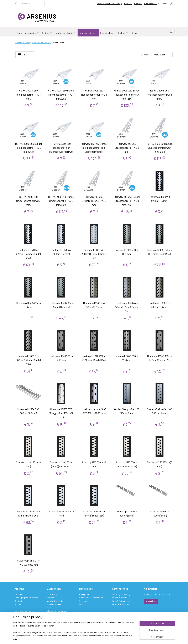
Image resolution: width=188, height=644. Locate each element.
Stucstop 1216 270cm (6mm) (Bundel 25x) (61, 464)
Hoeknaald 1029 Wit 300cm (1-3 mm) (61, 252)
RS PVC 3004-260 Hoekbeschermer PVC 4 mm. (28, 94)
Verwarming (32, 33)
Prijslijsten (84, 594)
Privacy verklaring (22, 614)
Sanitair (47, 33)
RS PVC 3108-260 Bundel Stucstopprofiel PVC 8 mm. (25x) (127, 201)
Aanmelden (151, 601)
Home (19, 33)
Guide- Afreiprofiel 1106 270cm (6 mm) (127, 411)
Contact (138, 3)
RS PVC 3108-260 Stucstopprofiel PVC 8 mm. (94, 201)
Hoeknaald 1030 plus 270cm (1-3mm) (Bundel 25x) (127, 307)
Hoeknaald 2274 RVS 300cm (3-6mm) (28, 411)
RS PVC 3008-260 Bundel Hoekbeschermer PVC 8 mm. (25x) (28, 148)
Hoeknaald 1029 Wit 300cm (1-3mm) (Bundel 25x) (94, 254)
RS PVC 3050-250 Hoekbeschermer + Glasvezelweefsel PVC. (61, 148)
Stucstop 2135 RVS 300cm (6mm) (127, 513)
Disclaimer (19, 617)
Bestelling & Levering (121, 594)
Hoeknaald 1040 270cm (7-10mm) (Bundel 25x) (94, 358)
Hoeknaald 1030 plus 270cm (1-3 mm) (94, 305)
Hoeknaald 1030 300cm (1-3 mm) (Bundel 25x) (61, 305)
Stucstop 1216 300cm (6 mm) (94, 464)
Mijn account (166, 4)
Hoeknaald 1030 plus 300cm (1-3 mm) (160, 305)
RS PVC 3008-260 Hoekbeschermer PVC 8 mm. (160, 94)
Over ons (128, 3)
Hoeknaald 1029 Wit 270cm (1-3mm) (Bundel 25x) (28, 254)
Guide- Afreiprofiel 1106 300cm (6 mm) (160, 411)
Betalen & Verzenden (121, 598)
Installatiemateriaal (65, 33)
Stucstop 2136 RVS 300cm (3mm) (160, 513)
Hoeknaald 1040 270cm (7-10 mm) (61, 358)
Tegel (49, 607)
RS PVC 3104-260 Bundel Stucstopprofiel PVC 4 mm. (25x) (160, 148)
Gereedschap (108, 33)
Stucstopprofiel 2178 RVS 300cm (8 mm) (28, 562)
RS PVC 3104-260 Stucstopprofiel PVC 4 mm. (127, 148)
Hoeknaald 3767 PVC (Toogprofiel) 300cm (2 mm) (61, 413)
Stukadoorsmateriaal (41, 42)
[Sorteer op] (162, 55)
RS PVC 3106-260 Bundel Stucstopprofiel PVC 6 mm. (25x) (61, 201)
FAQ (81, 604)
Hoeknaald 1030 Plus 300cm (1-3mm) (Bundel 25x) (28, 360)
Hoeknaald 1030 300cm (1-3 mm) (28, 305)
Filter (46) (25, 55)
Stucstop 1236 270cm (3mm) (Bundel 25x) (28, 513)
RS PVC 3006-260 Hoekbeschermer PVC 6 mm (94, 94)
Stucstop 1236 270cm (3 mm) (160, 464)
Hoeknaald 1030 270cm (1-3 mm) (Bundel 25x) (160, 252)
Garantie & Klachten (120, 604)
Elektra (123, 33)
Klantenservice (150, 3)
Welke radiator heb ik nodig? (109, 3)
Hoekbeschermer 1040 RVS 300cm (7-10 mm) (94, 411)
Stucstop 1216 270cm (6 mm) (28, 464)
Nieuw (134, 33)
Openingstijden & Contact (26, 598)
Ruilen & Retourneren (121, 601)
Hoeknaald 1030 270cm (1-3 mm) (127, 252)
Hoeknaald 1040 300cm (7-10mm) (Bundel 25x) (160, 358)
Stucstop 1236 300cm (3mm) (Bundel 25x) (94, 513)
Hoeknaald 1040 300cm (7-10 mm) (127, 358)
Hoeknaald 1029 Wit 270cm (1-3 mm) (160, 199)
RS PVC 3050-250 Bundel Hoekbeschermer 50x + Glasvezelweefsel (94, 148)
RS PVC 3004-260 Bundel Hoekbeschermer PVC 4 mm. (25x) (61, 94)
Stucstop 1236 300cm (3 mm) (61, 513)
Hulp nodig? (84, 601)
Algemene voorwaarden (25, 611)
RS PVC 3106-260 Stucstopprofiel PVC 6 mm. (28, 201)
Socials (18, 604)
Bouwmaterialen (88, 33)
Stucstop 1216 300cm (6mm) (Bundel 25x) (127, 464)
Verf (49, 614)
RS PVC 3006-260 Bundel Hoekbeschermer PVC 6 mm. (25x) (127, 94)
